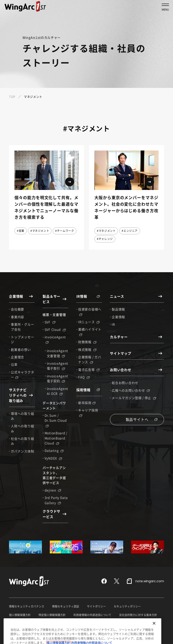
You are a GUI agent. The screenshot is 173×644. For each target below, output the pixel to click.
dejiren (53, 490)
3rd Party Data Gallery (56, 500)
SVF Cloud (55, 329)
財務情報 (87, 342)
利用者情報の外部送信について (92, 615)
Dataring (54, 450)
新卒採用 (87, 403)
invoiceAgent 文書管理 (57, 353)
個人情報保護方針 (20, 615)
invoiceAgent (55, 339)
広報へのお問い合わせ (131, 390)
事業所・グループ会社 (22, 327)
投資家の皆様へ (90, 311)
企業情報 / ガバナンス (90, 359)
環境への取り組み (22, 416)
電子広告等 (89, 370)
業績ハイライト (90, 331)
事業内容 (17, 317)
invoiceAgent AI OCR (57, 391)
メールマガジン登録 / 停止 (134, 398)
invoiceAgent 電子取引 (57, 366)
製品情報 (118, 309)
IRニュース (89, 322)
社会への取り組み (22, 441)
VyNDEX (53, 458)
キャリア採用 (88, 412)
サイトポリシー (96, 606)
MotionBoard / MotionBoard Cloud (56, 438)
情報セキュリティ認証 (66, 606)
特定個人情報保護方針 (52, 615)
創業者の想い (21, 349)
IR (113, 324)
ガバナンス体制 (22, 451)
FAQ (84, 377)
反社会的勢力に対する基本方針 (138, 615)
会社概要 (17, 309)
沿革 (14, 364)
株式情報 (87, 349)
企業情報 (118, 317)
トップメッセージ (22, 339)
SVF (50, 322)
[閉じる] (154, 634)
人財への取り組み (22, 428)
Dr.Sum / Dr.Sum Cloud (56, 420)
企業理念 (17, 357)
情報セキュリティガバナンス (27, 606)
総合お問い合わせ (125, 383)
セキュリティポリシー (127, 606)
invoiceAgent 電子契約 (57, 378)
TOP (12, 97)
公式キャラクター (22, 375)
